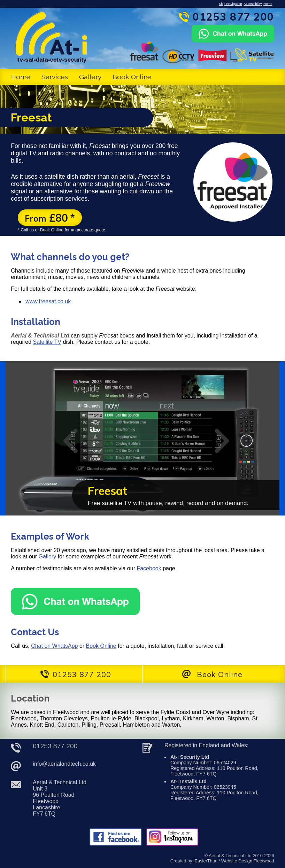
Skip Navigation (230, 4)
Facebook (149, 568)
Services (55, 77)
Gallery (90, 77)
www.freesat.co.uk (48, 301)
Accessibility (253, 4)
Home (268, 4)
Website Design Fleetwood (248, 861)
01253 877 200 (55, 746)
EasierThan (206, 861)
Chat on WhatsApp (54, 646)
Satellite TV (47, 342)
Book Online (132, 77)
